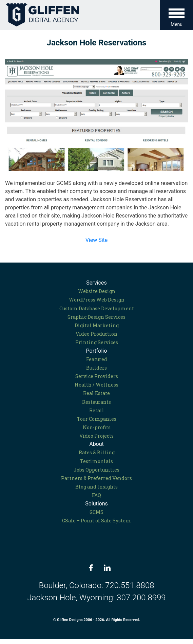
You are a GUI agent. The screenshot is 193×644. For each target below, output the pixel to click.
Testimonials (96, 461)
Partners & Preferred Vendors (96, 478)
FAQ (96, 495)
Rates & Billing (97, 452)
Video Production (96, 334)
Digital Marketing (97, 325)
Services (96, 283)
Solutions (96, 504)
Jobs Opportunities (96, 470)
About (96, 444)
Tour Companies (97, 419)
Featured (97, 359)
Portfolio (97, 351)
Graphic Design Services (96, 317)
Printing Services (97, 342)
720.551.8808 (130, 585)
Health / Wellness (96, 385)
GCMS (96, 512)
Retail (97, 410)
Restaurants (96, 402)
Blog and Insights (96, 487)
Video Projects (96, 436)
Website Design (97, 291)
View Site (97, 240)
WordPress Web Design (97, 300)
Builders (96, 368)
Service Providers (97, 376)
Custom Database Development (97, 308)
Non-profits (97, 427)
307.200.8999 (141, 598)
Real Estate (96, 393)
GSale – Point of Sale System (96, 521)
